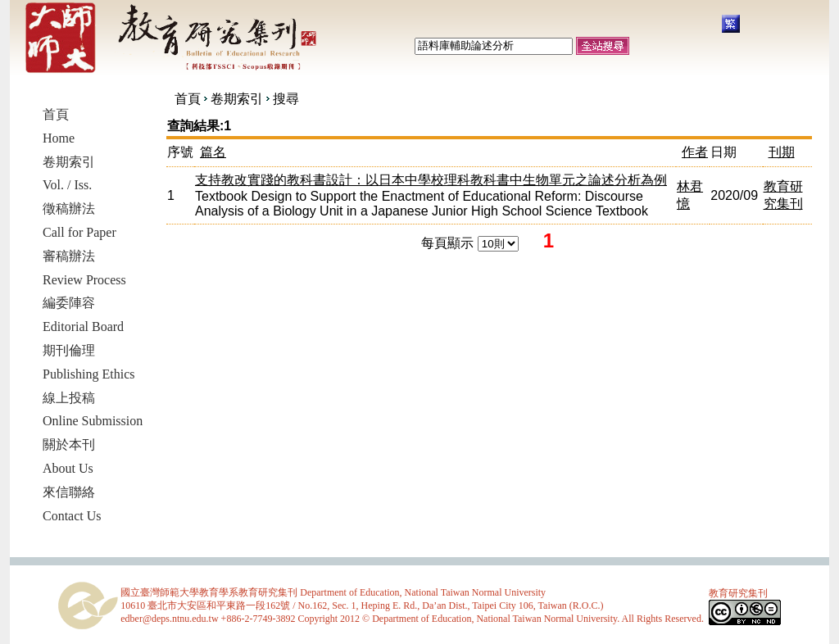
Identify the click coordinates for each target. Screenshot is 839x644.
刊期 (782, 152)
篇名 (213, 152)
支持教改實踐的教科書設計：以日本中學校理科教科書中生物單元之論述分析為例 (431, 180)
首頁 (188, 99)
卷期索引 (237, 99)
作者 (695, 152)
